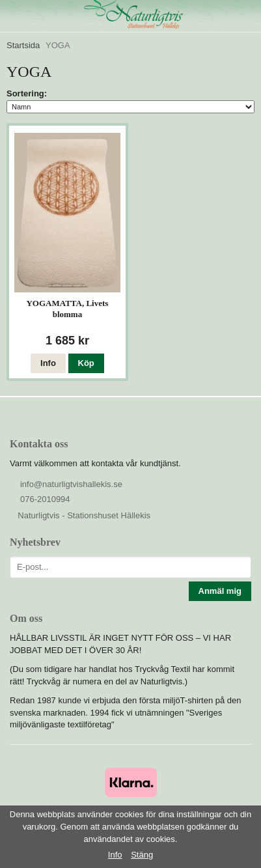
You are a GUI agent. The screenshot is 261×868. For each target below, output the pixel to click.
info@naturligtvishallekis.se (71, 484)
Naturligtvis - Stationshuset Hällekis (84, 515)
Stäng (142, 855)
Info (48, 363)
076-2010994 (45, 499)
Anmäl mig (220, 591)
